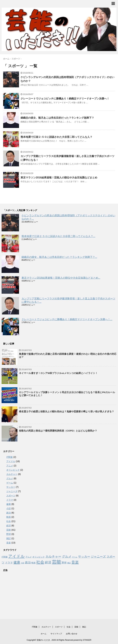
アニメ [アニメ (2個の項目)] (29, 557)
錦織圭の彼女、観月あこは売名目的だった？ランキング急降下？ (57, 118)
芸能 (9, 530)
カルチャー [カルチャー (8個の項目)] (53, 556)
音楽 (9, 543)
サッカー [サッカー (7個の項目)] (84, 557)
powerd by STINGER (83, 640)
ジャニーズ (12, 491)
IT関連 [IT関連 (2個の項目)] (5, 557)
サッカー (11, 487)
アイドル (11, 461)
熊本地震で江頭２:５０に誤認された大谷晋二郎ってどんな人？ (56, 137)
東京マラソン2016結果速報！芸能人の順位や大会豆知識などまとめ (59, 178)
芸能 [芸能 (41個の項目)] (57, 562)
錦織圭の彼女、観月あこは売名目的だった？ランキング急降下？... (59, 257)
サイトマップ (56, 634)
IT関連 (10, 457)
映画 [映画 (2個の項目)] (33, 563)
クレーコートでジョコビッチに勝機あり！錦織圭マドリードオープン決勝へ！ (65, 99)
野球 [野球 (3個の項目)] (64, 563)
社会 (9, 521)
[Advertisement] (25, 594)
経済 (9, 526)
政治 (9, 513)
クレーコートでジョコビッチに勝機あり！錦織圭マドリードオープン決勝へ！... (67, 319)
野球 (9, 534)
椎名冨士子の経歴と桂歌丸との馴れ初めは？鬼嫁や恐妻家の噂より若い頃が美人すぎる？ (67, 411)
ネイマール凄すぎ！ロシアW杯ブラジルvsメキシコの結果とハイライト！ (58, 373)
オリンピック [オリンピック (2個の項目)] (38, 557)
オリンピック (13, 470)
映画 (9, 517)
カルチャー (12, 474)
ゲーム (10, 483)
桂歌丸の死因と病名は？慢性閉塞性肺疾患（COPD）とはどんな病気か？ (58, 431)
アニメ (10, 466)
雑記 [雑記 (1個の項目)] (69, 563)
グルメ (10, 478)
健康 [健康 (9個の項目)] (17, 562)
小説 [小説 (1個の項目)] (22, 563)
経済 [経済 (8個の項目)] (48, 562)
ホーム (44, 634)
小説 (9, 508)
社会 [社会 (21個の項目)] (40, 562)
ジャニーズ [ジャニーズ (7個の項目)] (98, 557)
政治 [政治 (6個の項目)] (28, 562)
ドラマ (10, 500)
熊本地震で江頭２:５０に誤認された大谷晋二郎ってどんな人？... (58, 236)
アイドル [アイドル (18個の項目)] (16, 556)
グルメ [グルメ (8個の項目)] (67, 556)
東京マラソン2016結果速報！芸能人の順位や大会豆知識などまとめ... (61, 278)
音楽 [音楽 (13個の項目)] (75, 562)
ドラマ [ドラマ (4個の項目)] (9, 562)
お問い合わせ (72, 634)
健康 (9, 504)
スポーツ (11, 496)
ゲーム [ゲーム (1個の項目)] (75, 557)
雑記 (9, 538)
